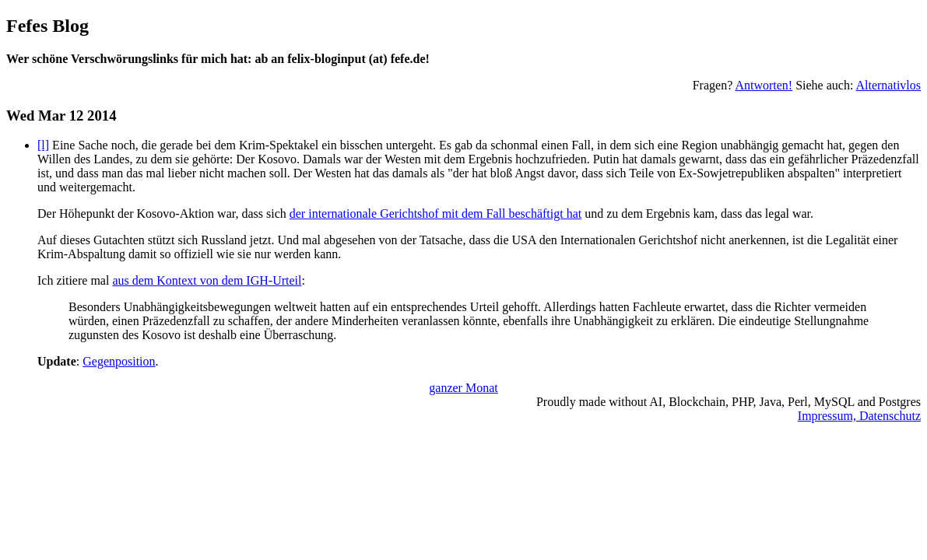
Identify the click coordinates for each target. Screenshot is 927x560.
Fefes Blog (47, 26)
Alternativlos (888, 85)
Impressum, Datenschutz (859, 416)
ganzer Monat (463, 388)
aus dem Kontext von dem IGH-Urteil (207, 280)
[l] (43, 145)
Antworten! (764, 85)
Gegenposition (119, 361)
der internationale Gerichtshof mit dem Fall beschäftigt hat (435, 213)
